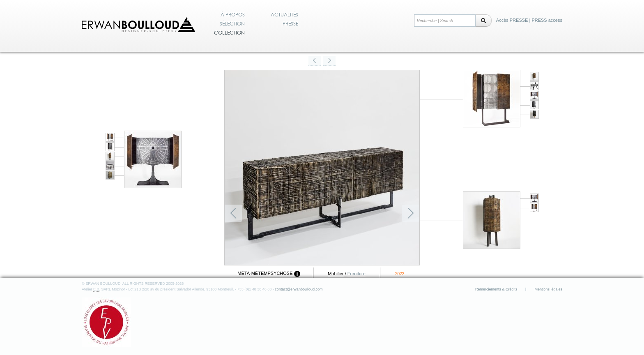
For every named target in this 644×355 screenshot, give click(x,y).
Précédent (233, 213)
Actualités (284, 15)
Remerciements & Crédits (496, 289)
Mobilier (336, 274)
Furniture (356, 274)
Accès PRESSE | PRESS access (529, 20)
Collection (229, 33)
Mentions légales (548, 289)
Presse (290, 24)
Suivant (411, 213)
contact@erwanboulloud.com (299, 289)
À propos (233, 15)
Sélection (232, 24)
